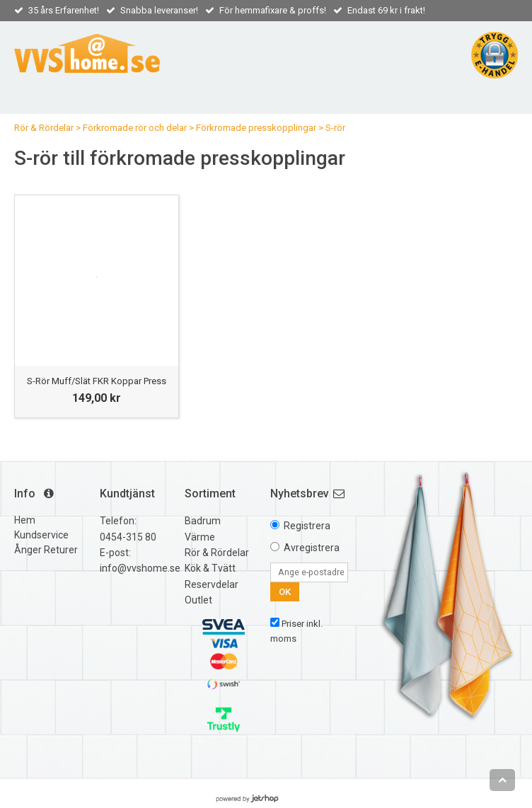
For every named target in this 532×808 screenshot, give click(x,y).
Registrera (307, 526)
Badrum (203, 521)
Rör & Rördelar (44, 128)
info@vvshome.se (140, 568)
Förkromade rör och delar (135, 128)
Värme (200, 537)
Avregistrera (312, 548)
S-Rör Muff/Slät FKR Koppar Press (97, 381)
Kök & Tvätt (210, 568)
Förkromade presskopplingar (256, 128)
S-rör (335, 128)
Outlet (198, 600)
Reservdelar (212, 584)
